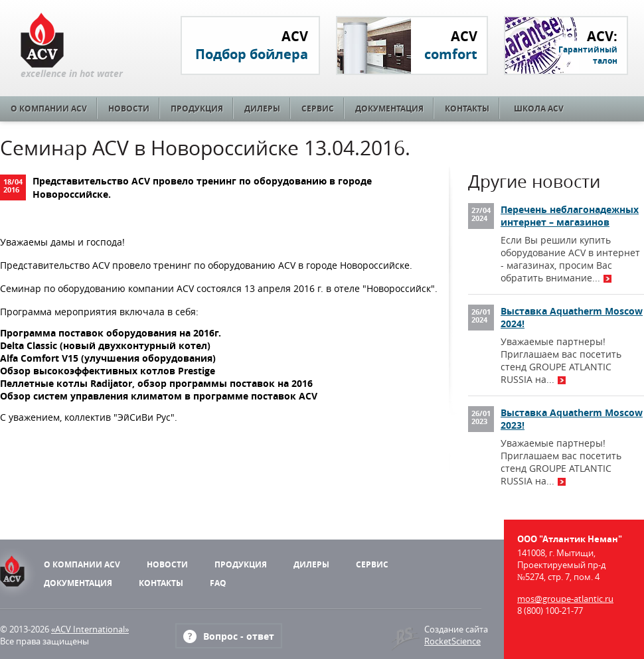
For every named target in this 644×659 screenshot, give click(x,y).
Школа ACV (539, 109)
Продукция (197, 109)
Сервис (318, 109)
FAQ (218, 583)
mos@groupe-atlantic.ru (565, 599)
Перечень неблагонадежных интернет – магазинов (570, 216)
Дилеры (262, 109)
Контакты (467, 109)
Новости (129, 109)
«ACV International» (90, 629)
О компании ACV (49, 109)
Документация (389, 109)
